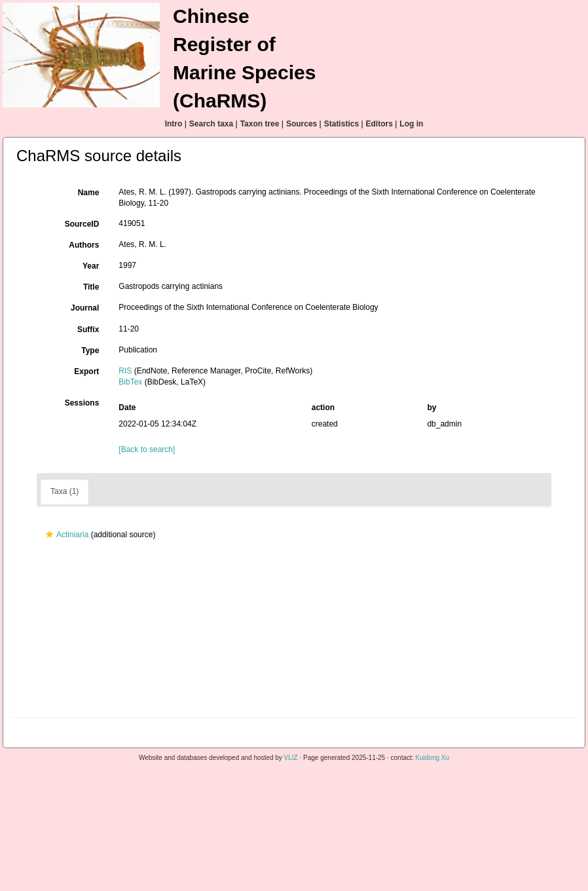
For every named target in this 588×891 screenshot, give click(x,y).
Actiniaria (65, 535)
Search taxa (211, 124)
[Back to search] (147, 449)
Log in (411, 124)
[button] (49, 535)
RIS (125, 371)
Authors (84, 245)
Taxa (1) (64, 491)
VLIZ (291, 758)
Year (91, 266)
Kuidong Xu (432, 758)
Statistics (341, 124)
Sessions (82, 403)
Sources (302, 124)
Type (90, 351)
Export (86, 371)
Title (91, 287)
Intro (174, 124)
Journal (85, 308)
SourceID (82, 224)
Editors (379, 124)
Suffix (88, 330)
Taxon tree (260, 124)
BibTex (130, 382)
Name (89, 193)
